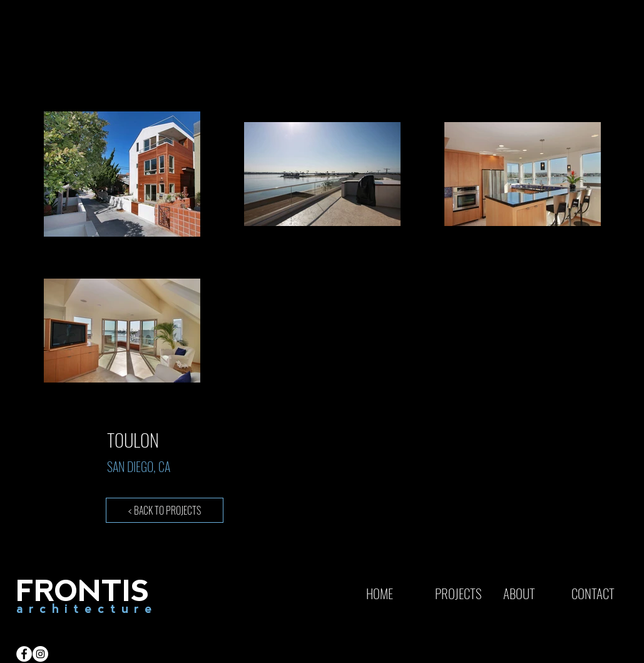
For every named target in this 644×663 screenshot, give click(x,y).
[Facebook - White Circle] (24, 654)
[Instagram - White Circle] (40, 654)
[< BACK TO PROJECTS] (165, 510)
